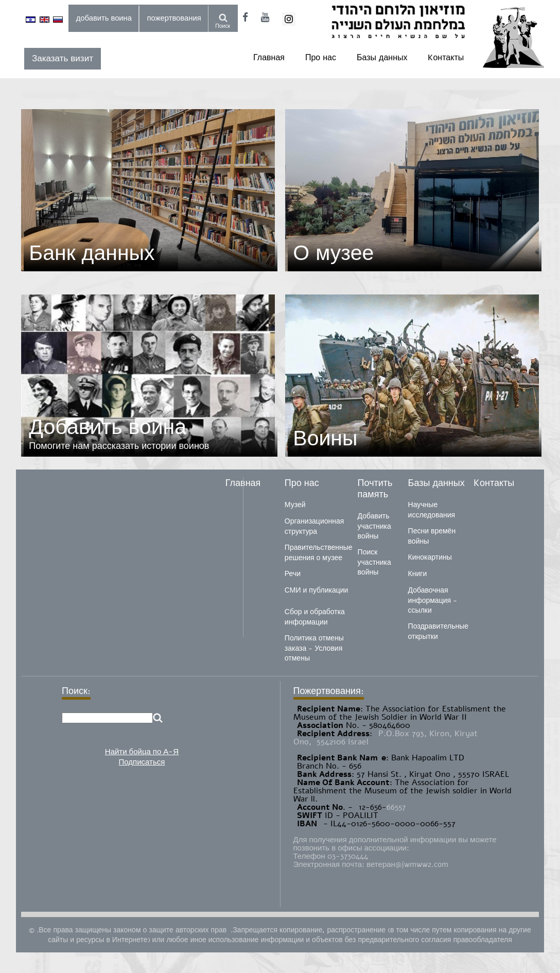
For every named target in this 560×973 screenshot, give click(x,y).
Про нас (321, 58)
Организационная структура (314, 526)
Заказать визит (63, 58)
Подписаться (142, 762)
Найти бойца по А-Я (142, 752)
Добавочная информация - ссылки (433, 600)
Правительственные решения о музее (319, 553)
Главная (269, 58)
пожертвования (174, 18)
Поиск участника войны (374, 562)
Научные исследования (432, 510)
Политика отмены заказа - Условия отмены (314, 648)
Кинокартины (430, 557)
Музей (295, 505)
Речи (293, 574)
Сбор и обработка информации (315, 617)
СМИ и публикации (317, 590)
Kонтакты (446, 58)
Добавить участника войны (374, 526)
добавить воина (104, 18)
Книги (418, 574)
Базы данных (382, 58)
